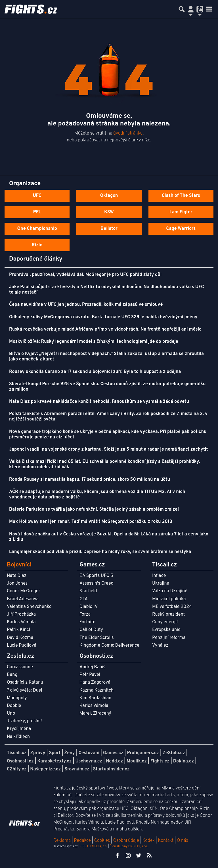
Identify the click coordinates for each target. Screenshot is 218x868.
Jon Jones (17, 584)
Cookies (102, 841)
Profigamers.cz (143, 753)
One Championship (37, 229)
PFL (37, 212)
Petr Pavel (90, 675)
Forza (85, 615)
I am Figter (181, 212)
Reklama (62, 841)
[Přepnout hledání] (182, 9)
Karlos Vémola (21, 622)
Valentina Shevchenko (29, 607)
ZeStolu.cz (174, 753)
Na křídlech (18, 737)
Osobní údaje (126, 841)
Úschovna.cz (89, 761)
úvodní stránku (128, 133)
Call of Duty (91, 630)
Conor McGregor (24, 591)
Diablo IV (89, 607)
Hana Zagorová (95, 683)
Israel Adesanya (23, 599)
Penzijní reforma (169, 638)
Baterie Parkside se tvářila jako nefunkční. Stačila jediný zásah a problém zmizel (94, 510)
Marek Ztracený (95, 714)
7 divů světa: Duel (24, 690)
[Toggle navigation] (209, 9)
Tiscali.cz (17, 753)
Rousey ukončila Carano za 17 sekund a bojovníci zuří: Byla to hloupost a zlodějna (95, 372)
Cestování (89, 753)
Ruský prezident (168, 615)
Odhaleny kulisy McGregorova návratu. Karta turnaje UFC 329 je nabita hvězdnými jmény (103, 317)
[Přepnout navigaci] (191, 9)
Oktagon (109, 196)
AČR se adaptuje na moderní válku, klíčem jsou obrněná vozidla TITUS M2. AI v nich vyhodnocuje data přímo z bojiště (97, 495)
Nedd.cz (114, 761)
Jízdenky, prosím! (24, 721)
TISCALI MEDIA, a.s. (93, 846)
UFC (37, 196)
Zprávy (38, 753)
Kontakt (166, 841)
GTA (84, 599)
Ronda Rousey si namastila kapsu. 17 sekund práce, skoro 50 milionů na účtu (90, 480)
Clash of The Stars (181, 196)
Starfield (88, 591)
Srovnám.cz (77, 769)
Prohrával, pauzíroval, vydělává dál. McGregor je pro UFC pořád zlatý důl (85, 275)
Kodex (149, 841)
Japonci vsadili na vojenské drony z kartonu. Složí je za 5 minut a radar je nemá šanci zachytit (108, 450)
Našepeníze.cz (45, 769)
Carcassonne (20, 667)
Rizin (37, 245)
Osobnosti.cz (20, 761)
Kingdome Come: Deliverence (109, 646)
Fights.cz (160, 761)
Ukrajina (161, 584)
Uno (11, 714)
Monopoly (17, 698)
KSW (109, 212)
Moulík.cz (137, 761)
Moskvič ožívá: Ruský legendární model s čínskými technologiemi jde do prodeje (94, 342)
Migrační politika (169, 599)
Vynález (160, 646)
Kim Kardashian (95, 698)
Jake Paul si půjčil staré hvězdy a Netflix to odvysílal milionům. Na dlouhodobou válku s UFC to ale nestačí (106, 290)
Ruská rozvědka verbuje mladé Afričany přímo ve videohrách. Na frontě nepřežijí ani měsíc (105, 329)
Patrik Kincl (18, 630)
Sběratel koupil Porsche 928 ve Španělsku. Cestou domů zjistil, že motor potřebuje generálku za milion (107, 387)
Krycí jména (19, 729)
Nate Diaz (17, 576)
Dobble (14, 706)
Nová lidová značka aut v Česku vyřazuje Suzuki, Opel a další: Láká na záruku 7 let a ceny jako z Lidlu (109, 537)
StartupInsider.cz (111, 769)
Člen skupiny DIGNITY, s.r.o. (129, 846)
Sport (55, 753)
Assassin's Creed (97, 584)
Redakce (82, 841)
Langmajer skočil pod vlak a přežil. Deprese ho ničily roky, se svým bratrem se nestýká (100, 552)
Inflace (159, 576)
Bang (12, 675)
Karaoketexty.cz (55, 761)
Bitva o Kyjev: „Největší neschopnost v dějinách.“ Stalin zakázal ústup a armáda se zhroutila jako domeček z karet (106, 357)
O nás (183, 841)
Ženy (69, 753)
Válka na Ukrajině (170, 591)
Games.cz (113, 753)
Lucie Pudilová (22, 646)
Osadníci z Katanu (25, 683)
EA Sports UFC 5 (96, 576)
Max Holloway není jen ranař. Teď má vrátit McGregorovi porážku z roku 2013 (91, 522)
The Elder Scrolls (97, 638)
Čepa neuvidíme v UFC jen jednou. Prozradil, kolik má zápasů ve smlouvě (86, 305)
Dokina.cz (184, 761)
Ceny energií (165, 622)
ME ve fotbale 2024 (172, 607)
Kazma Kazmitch (97, 690)
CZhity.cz (17, 769)
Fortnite (87, 622)
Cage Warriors (181, 229)
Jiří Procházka (21, 615)
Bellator (109, 229)
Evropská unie (166, 630)
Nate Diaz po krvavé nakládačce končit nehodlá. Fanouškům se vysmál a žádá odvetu (99, 402)
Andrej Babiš (92, 667)
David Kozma (20, 638)
